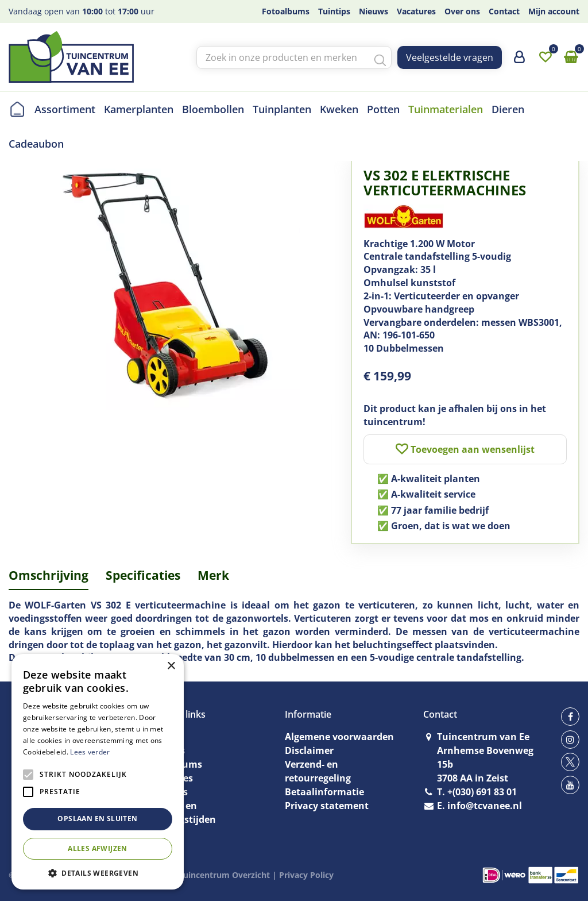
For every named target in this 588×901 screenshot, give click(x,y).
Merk (213, 575)
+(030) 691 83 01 (482, 792)
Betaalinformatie (324, 792)
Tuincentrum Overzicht (224, 875)
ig (570, 740)
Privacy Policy (306, 875)
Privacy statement (327, 806)
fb (570, 717)
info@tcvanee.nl (485, 806)
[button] (98, 873)
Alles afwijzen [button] (98, 848)
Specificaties (143, 575)
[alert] (98, 772)
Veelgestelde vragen (450, 57)
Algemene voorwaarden (339, 737)
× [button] (171, 666)
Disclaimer (309, 750)
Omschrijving (49, 575)
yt (570, 785)
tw (570, 762)
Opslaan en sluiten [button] (97, 819)
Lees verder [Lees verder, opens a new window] (90, 752)
